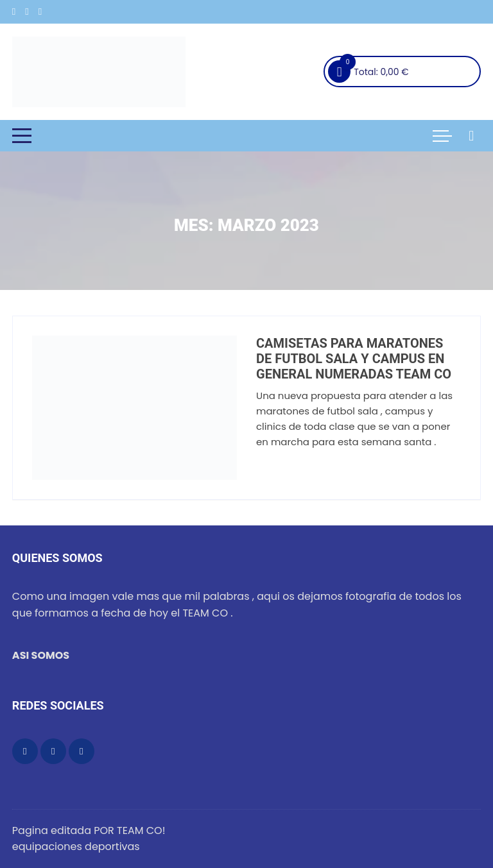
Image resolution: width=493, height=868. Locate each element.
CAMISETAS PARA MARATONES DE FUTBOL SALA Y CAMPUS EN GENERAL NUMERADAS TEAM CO (354, 359)
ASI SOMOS (41, 655)
